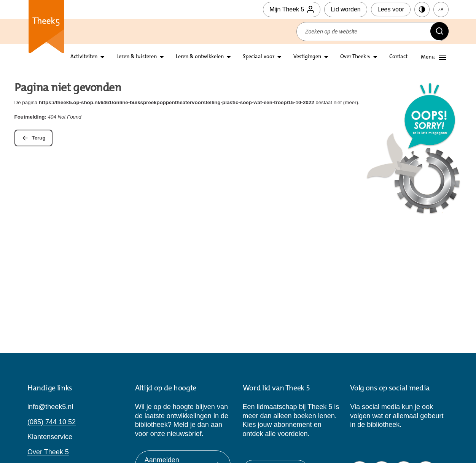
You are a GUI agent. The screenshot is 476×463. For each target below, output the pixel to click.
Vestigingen (307, 57)
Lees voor (391, 9)
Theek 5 (46, 30)
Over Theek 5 (355, 57)
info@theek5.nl (50, 407)
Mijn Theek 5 (292, 10)
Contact (398, 57)
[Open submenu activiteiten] (102, 57)
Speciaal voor (259, 57)
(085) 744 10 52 (52, 422)
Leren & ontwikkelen (200, 57)
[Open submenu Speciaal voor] (279, 57)
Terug (39, 138)
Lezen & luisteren (137, 57)
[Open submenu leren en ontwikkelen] (229, 57)
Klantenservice (50, 437)
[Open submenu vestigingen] (326, 57)
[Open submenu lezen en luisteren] (162, 57)
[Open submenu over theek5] (375, 57)
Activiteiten (84, 57)
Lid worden (345, 9)
